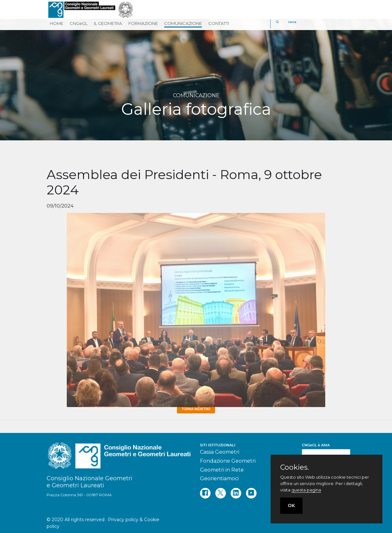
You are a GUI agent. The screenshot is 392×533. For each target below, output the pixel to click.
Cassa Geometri (220, 452)
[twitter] (221, 493)
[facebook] (205, 493)
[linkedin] (236, 493)
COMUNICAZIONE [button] (183, 23)
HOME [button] (57, 23)
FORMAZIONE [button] (143, 23)
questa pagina (306, 490)
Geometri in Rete (222, 470)
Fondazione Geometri (228, 461)
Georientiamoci (219, 478)
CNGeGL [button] (79, 23)
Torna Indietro (196, 409)
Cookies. (295, 467)
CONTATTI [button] (219, 23)
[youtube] (251, 493)
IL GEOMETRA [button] (108, 23)
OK (291, 506)
